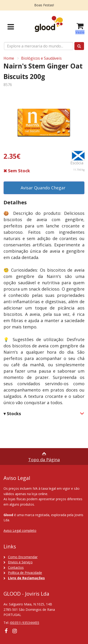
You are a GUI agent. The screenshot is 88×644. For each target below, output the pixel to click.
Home (9, 58)
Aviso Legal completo (20, 531)
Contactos (16, 567)
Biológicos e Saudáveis (41, 58)
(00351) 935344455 (25, 623)
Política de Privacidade (25, 573)
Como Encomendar (23, 557)
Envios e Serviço (20, 562)
